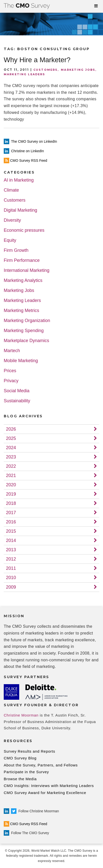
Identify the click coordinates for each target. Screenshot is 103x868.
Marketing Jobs (78, 70)
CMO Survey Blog (20, 758)
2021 (11, 476)
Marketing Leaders (25, 74)
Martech (12, 351)
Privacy (11, 381)
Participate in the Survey (26, 772)
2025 (11, 438)
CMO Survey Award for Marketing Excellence (45, 793)
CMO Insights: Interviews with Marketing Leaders (49, 786)
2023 (11, 457)
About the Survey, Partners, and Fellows (41, 765)
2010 (11, 578)
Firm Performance (22, 260)
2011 (11, 568)
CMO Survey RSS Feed (25, 824)
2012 (11, 559)
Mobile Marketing (21, 361)
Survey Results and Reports (29, 751)
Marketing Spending (24, 331)
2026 (11, 429)
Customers (46, 70)
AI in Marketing (19, 180)
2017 (11, 513)
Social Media (17, 391)
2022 (11, 466)
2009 (11, 587)
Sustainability (17, 401)
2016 (11, 522)
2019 (11, 494)
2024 (11, 448)
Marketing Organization (27, 321)
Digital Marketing (20, 210)
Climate (11, 190)
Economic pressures (24, 230)
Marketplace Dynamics (26, 341)
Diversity (12, 220)
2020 (11, 485)
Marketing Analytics (23, 281)
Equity (10, 240)
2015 (11, 531)
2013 (11, 550)
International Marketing (27, 270)
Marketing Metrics (21, 311)
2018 (11, 503)
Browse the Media (20, 779)
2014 (11, 540)
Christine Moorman (21, 715)
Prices (10, 371)
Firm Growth (16, 250)
